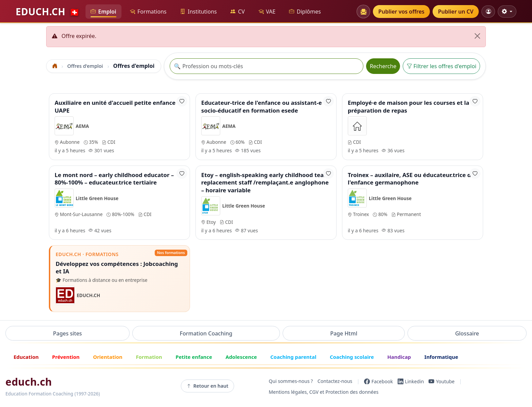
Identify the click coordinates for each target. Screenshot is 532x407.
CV (237, 12)
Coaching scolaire (352, 357)
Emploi (103, 12)
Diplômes (305, 12)
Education (26, 357)
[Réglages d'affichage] (507, 11)
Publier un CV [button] (456, 12)
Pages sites (67, 333)
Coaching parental (293, 357)
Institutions (198, 12)
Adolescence (241, 357)
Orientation (108, 357)
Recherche (383, 66)
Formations (148, 12)
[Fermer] (477, 36)
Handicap (399, 357)
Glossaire (467, 333)
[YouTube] (442, 381)
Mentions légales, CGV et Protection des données (324, 392)
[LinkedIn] (411, 381)
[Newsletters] (363, 12)
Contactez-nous (335, 381)
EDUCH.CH (48, 12)
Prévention (66, 357)
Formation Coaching (206, 333)
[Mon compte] (488, 11)
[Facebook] (378, 381)
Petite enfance (194, 357)
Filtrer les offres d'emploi (441, 66)
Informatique (441, 357)
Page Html (344, 333)
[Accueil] (55, 66)
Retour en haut (207, 386)
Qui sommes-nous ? (291, 381)
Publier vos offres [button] (401, 12)
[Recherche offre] (267, 66)
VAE (267, 12)
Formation (149, 357)
